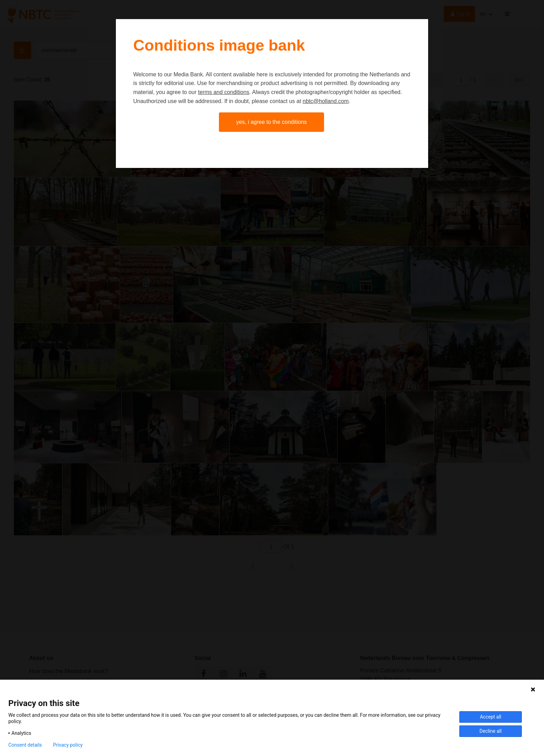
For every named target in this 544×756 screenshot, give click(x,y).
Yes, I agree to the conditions (272, 122)
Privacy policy (68, 745)
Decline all (491, 731)
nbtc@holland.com (326, 101)
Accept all (491, 717)
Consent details (25, 745)
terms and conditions (224, 92)
